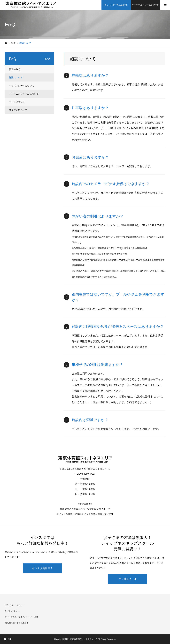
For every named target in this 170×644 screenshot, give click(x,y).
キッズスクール (128, 579)
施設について (16, 77)
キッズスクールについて (22, 86)
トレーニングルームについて (24, 94)
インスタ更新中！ (42, 568)
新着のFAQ (15, 69)
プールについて (17, 102)
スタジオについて (18, 110)
